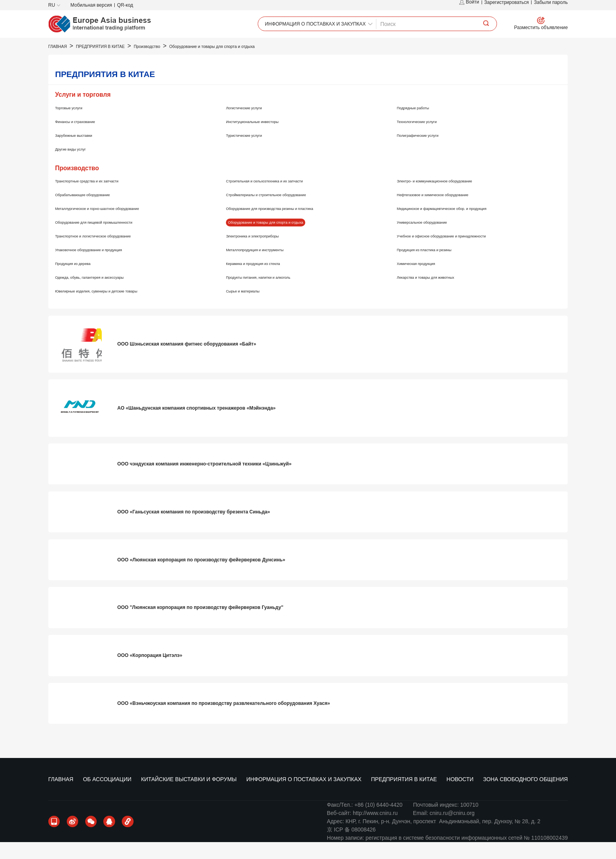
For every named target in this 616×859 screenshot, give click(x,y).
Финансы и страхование (85, 138)
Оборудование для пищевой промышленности (114, 239)
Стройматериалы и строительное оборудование (287, 212)
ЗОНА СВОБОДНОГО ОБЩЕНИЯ (521, 46)
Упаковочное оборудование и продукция (106, 267)
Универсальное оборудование (435, 239)
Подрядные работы (421, 124)
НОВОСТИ (457, 46)
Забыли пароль (551, 5)
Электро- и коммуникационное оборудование (454, 198)
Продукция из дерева (82, 280)
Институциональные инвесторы (266, 138)
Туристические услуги (253, 152)
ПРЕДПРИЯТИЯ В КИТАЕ (403, 46)
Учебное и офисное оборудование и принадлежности (465, 253)
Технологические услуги (427, 138)
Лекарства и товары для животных (441, 294)
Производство (161, 64)
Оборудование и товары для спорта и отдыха (237, 64)
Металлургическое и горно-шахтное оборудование (119, 225)
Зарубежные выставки (83, 152)
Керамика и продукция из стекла (267, 280)
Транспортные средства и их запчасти (103, 198)
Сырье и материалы (252, 307)
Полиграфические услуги (429, 152)
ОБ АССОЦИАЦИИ (110, 46)
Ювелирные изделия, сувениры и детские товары (118, 307)
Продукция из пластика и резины (439, 267)
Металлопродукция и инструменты (270, 267)
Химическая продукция (426, 280)
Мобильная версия (91, 5)
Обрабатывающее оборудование (97, 212)
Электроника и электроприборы (266, 253)
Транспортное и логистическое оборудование (113, 253)
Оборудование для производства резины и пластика (292, 225)
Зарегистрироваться (507, 5)
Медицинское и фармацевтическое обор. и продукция (465, 225)
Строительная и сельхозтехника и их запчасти (285, 198)
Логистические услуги (253, 124)
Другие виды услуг (78, 166)
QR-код (125, 5)
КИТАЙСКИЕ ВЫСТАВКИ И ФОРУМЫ (190, 46)
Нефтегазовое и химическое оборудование (451, 212)
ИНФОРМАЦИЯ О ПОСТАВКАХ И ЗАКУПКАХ (304, 46)
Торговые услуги (76, 124)
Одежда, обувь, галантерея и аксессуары (107, 294)
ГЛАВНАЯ (65, 46)
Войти (469, 5)
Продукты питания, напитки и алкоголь (275, 294)
